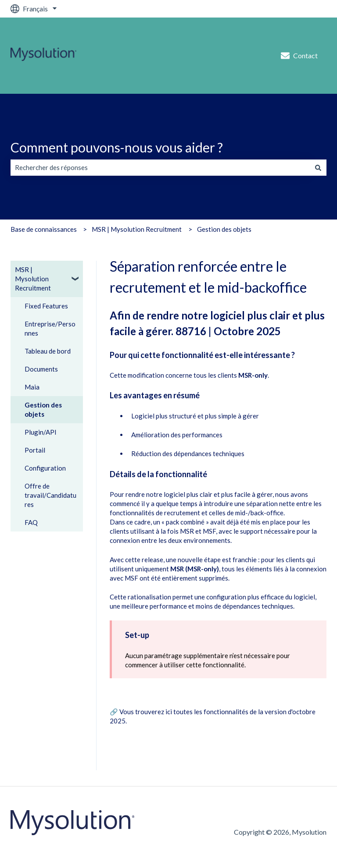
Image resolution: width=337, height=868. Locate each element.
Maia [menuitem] (32, 387)
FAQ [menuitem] (31, 522)
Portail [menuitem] (35, 450)
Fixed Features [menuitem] (46, 306)
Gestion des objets (224, 229)
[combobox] (160, 168)
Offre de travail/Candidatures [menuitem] (50, 495)
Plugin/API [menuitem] (41, 432)
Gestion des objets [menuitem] (43, 409)
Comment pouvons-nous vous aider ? (117, 147)
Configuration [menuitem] (45, 468)
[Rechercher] (318, 168)
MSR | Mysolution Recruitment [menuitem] (33, 279)
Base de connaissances (44, 229)
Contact (299, 56)
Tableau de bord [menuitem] (48, 351)
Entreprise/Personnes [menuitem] (50, 328)
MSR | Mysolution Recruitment (137, 229)
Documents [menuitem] (41, 369)
